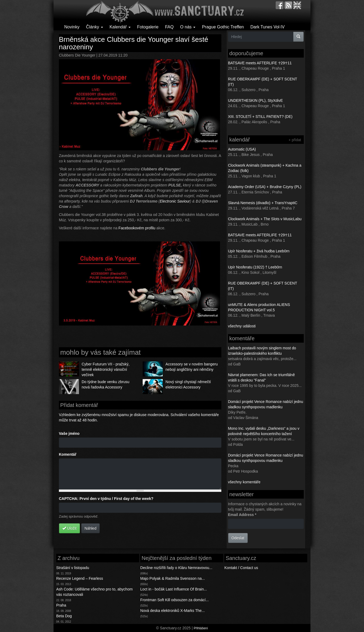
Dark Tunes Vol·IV (267, 27)
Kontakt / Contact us (241, 568)
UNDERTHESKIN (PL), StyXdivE (255, 100)
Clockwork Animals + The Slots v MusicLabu (265, 219)
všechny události (242, 326)
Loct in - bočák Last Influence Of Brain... (174, 589)
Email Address (242, 515)
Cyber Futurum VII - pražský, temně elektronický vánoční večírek (106, 369)
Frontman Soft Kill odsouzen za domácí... (175, 600)
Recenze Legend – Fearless (80, 578)
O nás (188, 27)
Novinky (72, 27)
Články (94, 27)
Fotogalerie (148, 27)
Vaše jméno (69, 433)
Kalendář (120, 27)
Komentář (68, 454)
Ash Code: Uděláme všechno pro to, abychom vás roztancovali (94, 592)
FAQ (169, 27)
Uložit (69, 528)
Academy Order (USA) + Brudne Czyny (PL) (265, 187)
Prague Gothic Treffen (223, 27)
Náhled (90, 528)
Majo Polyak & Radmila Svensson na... (172, 578)
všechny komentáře (244, 482)
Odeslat (238, 538)
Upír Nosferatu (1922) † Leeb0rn (255, 267)
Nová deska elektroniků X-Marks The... (172, 611)
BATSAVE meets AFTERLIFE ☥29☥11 (260, 63)
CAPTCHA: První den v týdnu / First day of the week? (106, 499)
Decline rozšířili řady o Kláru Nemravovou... (176, 568)
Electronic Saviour (175, 201)
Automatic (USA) (242, 149)
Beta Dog (64, 616)
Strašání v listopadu (73, 568)
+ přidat (295, 140)
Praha (61, 605)
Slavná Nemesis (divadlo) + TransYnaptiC (263, 203)
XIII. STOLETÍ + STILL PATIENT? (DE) (260, 117)
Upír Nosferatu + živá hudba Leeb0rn (259, 251)
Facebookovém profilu (137, 228)
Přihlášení (201, 628)
